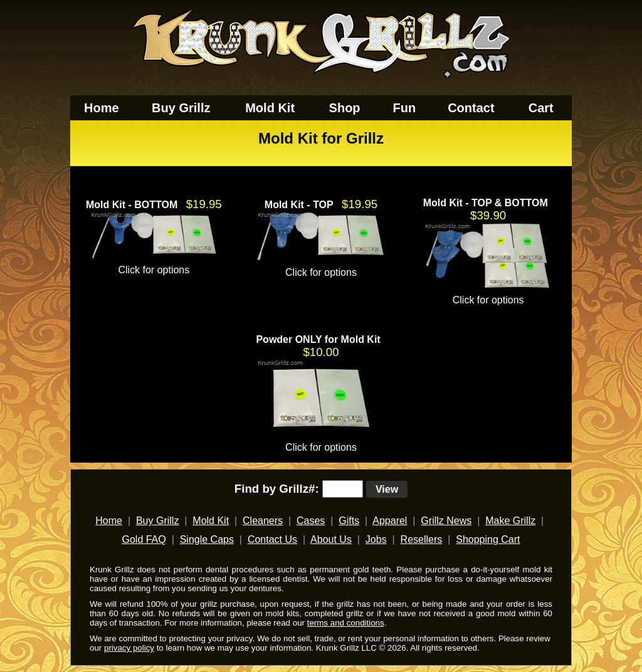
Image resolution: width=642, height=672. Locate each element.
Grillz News (446, 521)
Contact (471, 108)
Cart (541, 108)
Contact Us (272, 539)
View (387, 489)
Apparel (390, 521)
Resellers (422, 539)
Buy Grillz (181, 108)
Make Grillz (510, 521)
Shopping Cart (488, 539)
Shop (345, 108)
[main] (321, 291)
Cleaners (263, 521)
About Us (331, 539)
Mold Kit (270, 108)
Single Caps (207, 539)
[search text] (343, 489)
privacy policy (129, 648)
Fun (405, 108)
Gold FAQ (144, 539)
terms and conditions (346, 623)
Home (102, 108)
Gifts (349, 521)
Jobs (376, 539)
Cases (311, 521)
